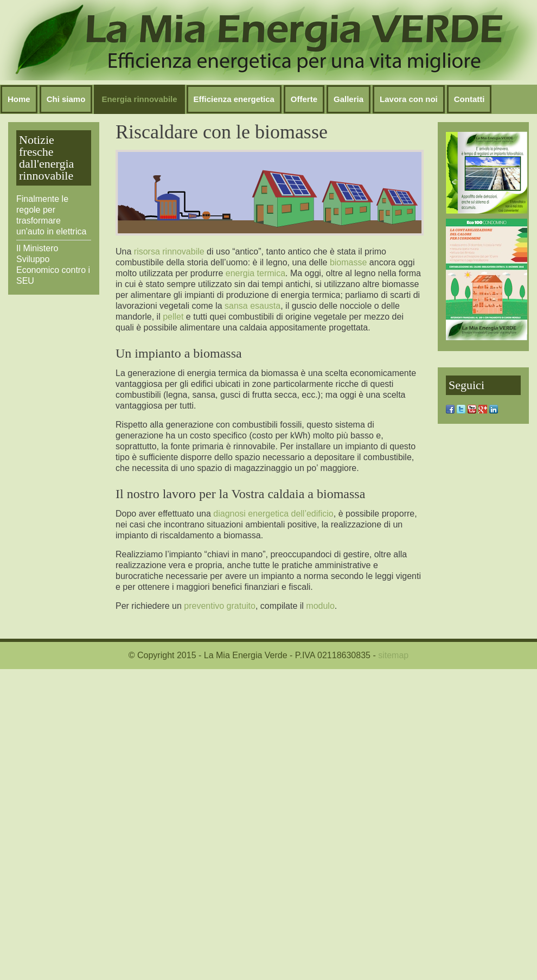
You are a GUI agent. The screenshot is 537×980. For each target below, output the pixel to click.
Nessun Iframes (268, 40)
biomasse (348, 262)
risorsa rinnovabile (169, 252)
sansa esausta (252, 306)
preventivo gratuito (220, 606)
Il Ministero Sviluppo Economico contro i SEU (53, 265)
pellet (173, 317)
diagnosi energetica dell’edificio (273, 514)
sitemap (393, 655)
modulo (320, 606)
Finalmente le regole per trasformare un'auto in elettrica (51, 215)
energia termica (255, 273)
